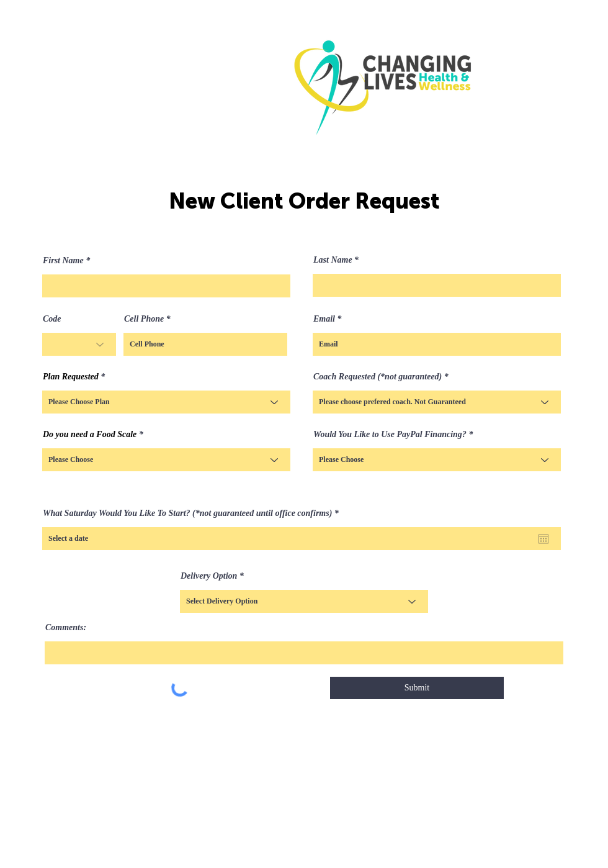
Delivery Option (209, 576)
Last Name (333, 260)
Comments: (66, 628)
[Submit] (417, 688)
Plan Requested (71, 377)
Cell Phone (144, 319)
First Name (63, 261)
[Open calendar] (543, 539)
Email (324, 319)
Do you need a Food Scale (90, 435)
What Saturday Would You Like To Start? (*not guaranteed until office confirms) (193, 513)
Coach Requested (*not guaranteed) (378, 377)
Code (52, 319)
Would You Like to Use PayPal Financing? (390, 435)
